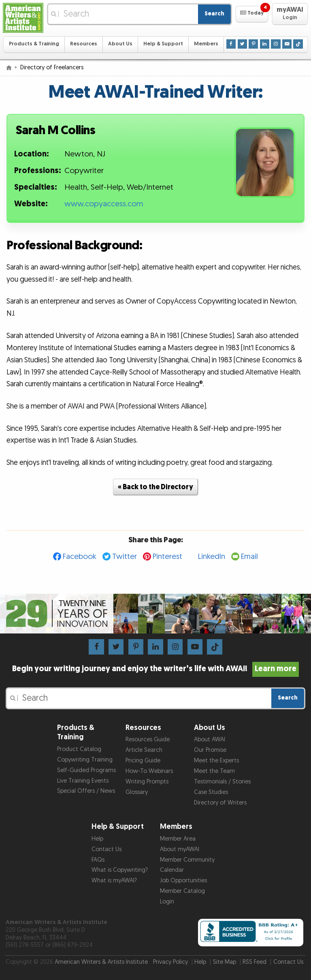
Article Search (144, 750)
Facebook (80, 557)
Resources (84, 44)
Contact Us (107, 849)
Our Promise (210, 750)
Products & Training (34, 44)
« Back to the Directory (155, 487)
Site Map (225, 962)
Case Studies (211, 792)
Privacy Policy (170, 962)
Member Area (178, 839)
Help (97, 839)
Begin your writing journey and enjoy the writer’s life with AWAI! (156, 669)
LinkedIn (212, 557)
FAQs (98, 860)
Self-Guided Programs (86, 770)
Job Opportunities (183, 881)
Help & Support (163, 44)
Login (167, 902)
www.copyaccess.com (104, 204)
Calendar (172, 870)
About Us (120, 44)
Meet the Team (214, 771)
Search (214, 14)
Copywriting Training (85, 760)
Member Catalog (182, 891)
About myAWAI (180, 849)
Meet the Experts (216, 761)
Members (206, 44)
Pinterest (167, 557)
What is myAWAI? (114, 881)
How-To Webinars (149, 771)
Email (249, 557)
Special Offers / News (86, 791)
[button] (252, 14)
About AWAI (210, 739)
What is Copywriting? (120, 870)
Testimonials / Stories (222, 782)
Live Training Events (83, 781)
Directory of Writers (220, 803)
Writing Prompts (147, 782)
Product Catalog (79, 749)
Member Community (187, 860)
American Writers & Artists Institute (101, 962)
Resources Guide (148, 739)
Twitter (125, 557)
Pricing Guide (143, 761)
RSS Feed (255, 962)
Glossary (137, 792)
